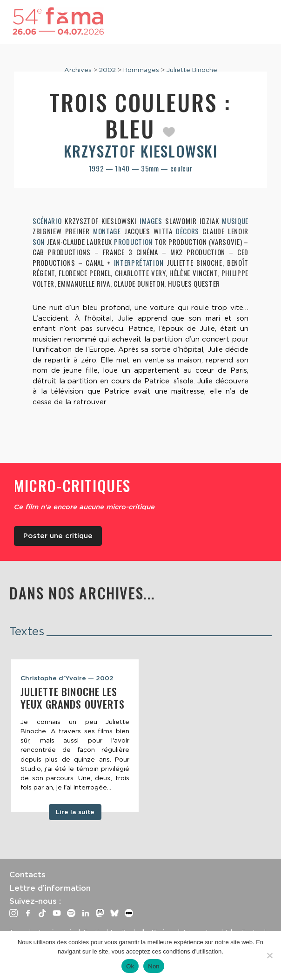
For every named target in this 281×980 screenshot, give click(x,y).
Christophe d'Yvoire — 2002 (67, 678)
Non (154, 966)
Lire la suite (75, 812)
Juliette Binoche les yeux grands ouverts (73, 698)
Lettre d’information (50, 888)
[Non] (269, 955)
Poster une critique (58, 536)
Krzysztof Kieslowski (141, 151)
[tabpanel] (75, 736)
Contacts (27, 875)
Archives (78, 70)
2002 (107, 70)
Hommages (141, 70)
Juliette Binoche (192, 70)
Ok (130, 966)
